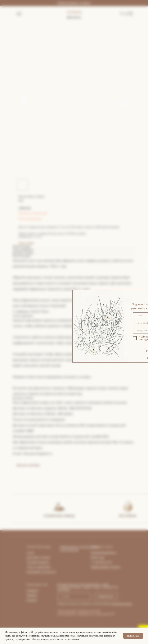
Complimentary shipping (59, 516)
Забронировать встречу (74, 3)
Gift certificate (128, 516)
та (49, 558)
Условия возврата (38, 562)
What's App (98, 558)
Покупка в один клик (33, 213)
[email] (74, 596)
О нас (31, 553)
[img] (59, 506)
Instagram (32, 591)
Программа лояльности (41, 572)
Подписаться (106, 596)
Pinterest (32, 600)
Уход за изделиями (39, 567)
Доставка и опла (37, 558)
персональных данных (122, 604)
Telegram (32, 595)
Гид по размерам (30, 219)
